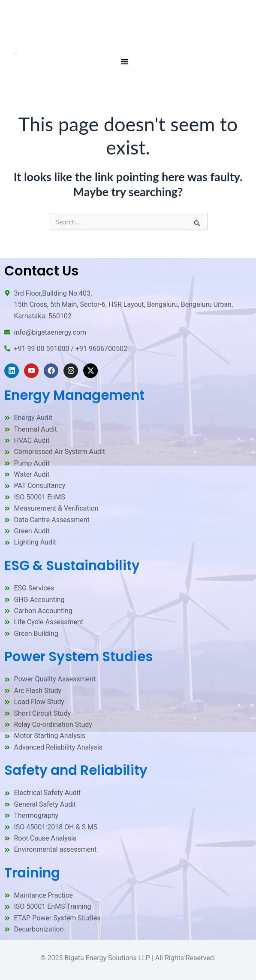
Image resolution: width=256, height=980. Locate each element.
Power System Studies (78, 656)
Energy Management (74, 395)
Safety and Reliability (76, 770)
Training (32, 873)
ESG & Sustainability (72, 566)
